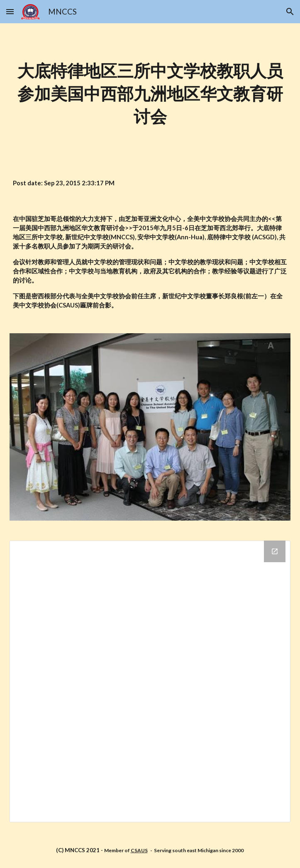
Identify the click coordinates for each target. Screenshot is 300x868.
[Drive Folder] (150, 681)
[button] (10, 11)
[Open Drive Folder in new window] (275, 551)
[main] (150, 94)
